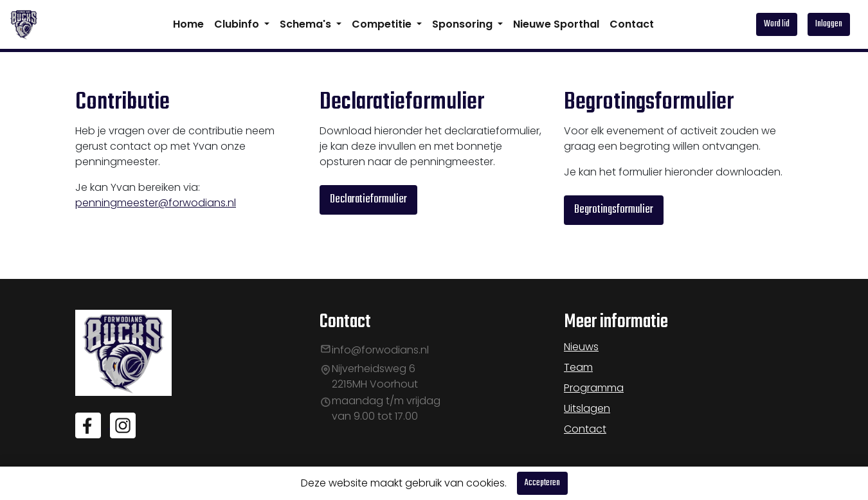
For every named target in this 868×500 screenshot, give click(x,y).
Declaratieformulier (368, 200)
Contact (632, 24)
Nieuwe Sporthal (556, 24)
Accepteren (542, 483)
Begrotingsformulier (614, 210)
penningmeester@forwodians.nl (156, 203)
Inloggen (829, 24)
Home (188, 24)
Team (578, 367)
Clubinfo (238, 24)
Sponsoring (464, 24)
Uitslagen (587, 408)
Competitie (383, 24)
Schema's (307, 24)
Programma (594, 388)
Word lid (777, 24)
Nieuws (581, 347)
